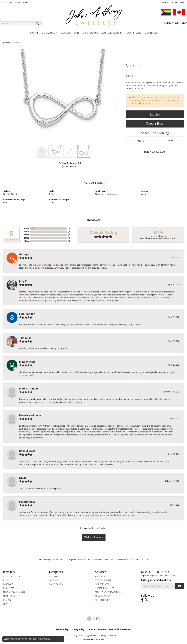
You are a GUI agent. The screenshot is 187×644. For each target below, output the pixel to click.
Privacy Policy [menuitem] (103, 596)
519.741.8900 (122, 560)
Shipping (140, 140)
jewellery (7, 43)
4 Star (26, 232)
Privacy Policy (78, 629)
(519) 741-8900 (70, 166)
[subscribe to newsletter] (180, 586)
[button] (7, 2)
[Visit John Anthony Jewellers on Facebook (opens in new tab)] (142, 600)
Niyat (23, 478)
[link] (164, 2)
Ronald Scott (27, 451)
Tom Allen (25, 338)
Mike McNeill (27, 362)
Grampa (24, 254)
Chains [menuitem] (7, 600)
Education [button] (50, 33)
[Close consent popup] (61, 639)
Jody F (23, 281)
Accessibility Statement (120, 629)
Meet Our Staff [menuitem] (103, 580)
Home (34, 33)
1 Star (26, 241)
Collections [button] (70, 33)
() (69, 228)
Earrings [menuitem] (8, 584)
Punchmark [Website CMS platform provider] (99, 640)
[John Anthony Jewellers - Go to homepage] (94, 17)
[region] (63, 96)
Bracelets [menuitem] (9, 588)
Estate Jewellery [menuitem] (12, 576)
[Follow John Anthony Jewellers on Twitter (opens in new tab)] (147, 600)
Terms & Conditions (97, 629)
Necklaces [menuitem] (9, 596)
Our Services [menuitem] (102, 584)
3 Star (26, 235)
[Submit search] (37, 23)
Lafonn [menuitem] (53, 580)
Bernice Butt (27, 502)
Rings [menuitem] (6, 580)
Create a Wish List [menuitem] (105, 588)
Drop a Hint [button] (155, 123)
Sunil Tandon (27, 314)
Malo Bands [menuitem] (56, 584)
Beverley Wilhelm (30, 415)
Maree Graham (28, 389)
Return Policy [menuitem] (103, 600)
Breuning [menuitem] (54, 576)
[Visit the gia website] (93, 619)
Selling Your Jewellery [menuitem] (108, 592)
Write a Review (94, 537)
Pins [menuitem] (5, 604)
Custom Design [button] (112, 33)
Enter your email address (156, 580)
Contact (151, 33)
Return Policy (62, 629)
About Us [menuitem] (100, 576)
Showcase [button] (90, 33)
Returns (170, 140)
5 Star (26, 228)
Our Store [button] (134, 33)
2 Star (26, 238)
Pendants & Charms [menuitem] (14, 592)
